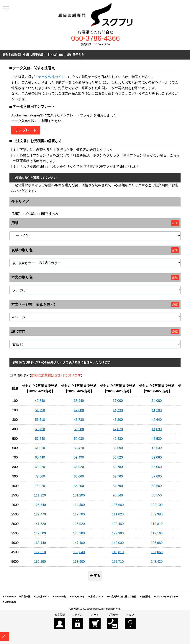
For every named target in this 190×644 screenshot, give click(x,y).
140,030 (118, 543)
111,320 (40, 495)
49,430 (118, 439)
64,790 (118, 486)
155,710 (118, 562)
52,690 (118, 448)
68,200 (79, 486)
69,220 (40, 467)
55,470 (79, 448)
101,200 (79, 495)
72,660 (40, 476)
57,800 (157, 476)
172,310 (40, 552)
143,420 (157, 562)
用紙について (97, 597)
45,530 (157, 439)
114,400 (79, 505)
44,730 (118, 410)
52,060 (157, 457)
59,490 (79, 457)
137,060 (157, 552)
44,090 (157, 429)
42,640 (157, 420)
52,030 (79, 439)
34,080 (157, 401)
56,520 (118, 457)
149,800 (40, 533)
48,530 (157, 448)
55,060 (157, 467)
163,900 (79, 562)
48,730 (79, 420)
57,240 (40, 439)
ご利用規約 (10, 602)
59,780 (118, 467)
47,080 (79, 410)
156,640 (79, 552)
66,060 (79, 476)
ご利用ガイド (42, 597)
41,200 (157, 410)
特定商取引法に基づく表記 (123, 597)
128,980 (157, 543)
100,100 (157, 505)
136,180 (79, 533)
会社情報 (146, 597)
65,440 (40, 457)
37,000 (118, 401)
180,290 (40, 562)
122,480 (118, 524)
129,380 (118, 533)
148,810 (118, 552)
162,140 (40, 543)
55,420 (40, 429)
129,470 (40, 514)
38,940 (79, 401)
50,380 (79, 429)
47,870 (118, 429)
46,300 (118, 420)
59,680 (157, 486)
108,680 (118, 505)
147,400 (79, 543)
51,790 (40, 410)
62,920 (79, 467)
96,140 (118, 495)
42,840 (40, 401)
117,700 (79, 514)
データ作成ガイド (51, 77)
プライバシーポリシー (167, 597)
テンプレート (78, 597)
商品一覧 (26, 597)
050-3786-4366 (95, 38)
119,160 (157, 533)
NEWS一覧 (60, 597)
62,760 (118, 476)
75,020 (40, 486)
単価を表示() (48, 375)
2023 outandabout (90, 609)
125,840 (40, 505)
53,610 (40, 420)
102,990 (157, 514)
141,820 (40, 524)
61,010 (40, 448)
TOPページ (10, 597)
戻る (95, 576)
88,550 (157, 495)
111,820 (118, 514)
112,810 (157, 524)
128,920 (79, 524)
